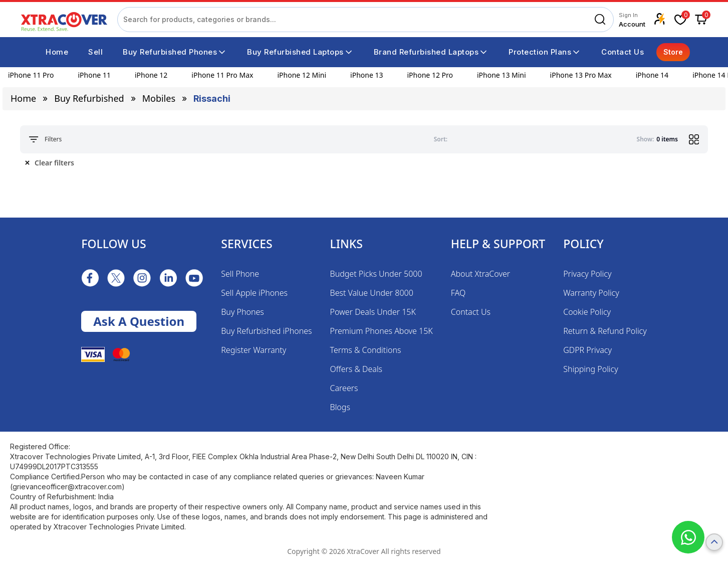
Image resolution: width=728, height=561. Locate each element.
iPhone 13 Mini (502, 75)
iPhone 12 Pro (430, 75)
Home (23, 98)
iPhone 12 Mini (302, 75)
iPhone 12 (151, 75)
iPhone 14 (652, 75)
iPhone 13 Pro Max (581, 75)
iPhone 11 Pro (31, 75)
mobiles (159, 98)
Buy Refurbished (89, 98)
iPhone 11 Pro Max (222, 75)
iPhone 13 (367, 75)
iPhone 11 (94, 75)
